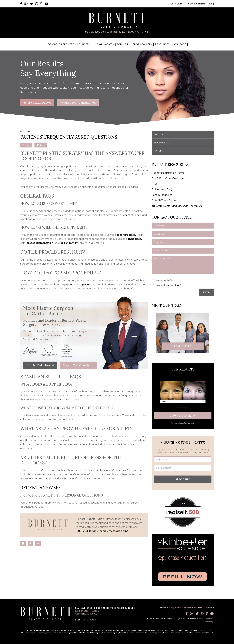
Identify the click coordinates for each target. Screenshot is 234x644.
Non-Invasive (161, 143)
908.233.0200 (95, 32)
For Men (158, 151)
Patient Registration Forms (168, 173)
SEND (206, 292)
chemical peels (132, 215)
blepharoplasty (127, 235)
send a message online (114, 531)
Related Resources (193, 608)
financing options (64, 284)
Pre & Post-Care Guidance (168, 178)
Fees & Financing (162, 195)
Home (23, 132)
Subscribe (183, 479)
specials (86, 284)
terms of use (174, 285)
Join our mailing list (165, 280)
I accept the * (168, 285)
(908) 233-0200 (86, 531)
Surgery (159, 135)
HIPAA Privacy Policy (171, 608)
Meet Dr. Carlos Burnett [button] (40, 365)
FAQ (154, 184)
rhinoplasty (135, 239)
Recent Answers (41, 488)
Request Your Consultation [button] (78, 103)
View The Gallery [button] (183, 416)
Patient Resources (170, 165)
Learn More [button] (183, 346)
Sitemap (210, 608)
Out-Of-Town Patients (165, 200)
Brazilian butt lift (68, 243)
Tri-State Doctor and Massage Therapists (177, 206)
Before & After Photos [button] (37, 103)
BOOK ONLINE (138, 32)
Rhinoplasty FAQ (162, 189)
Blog (211, 4)
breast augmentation (40, 243)
